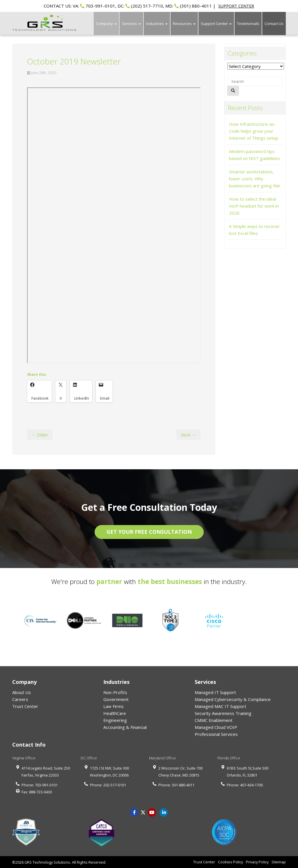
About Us (22, 692)
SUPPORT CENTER (236, 6)
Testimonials (248, 24)
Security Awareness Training (223, 713)
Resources (184, 24)
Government (116, 699)
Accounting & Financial (125, 727)
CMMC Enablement (214, 720)
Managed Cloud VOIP (216, 727)
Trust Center (25, 706)
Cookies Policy (230, 862)
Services (131, 24)
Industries (157, 24)
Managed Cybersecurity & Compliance (233, 699)
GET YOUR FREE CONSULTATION (149, 532)
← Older (40, 435)
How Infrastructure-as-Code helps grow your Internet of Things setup (254, 131)
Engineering (115, 720)
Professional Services (216, 734)
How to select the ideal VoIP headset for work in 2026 (254, 206)
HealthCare (115, 713)
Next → (188, 435)
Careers (20, 699)
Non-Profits (115, 692)
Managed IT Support (215, 692)
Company (106, 24)
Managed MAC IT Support (220, 706)
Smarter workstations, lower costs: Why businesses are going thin (255, 179)
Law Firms (113, 706)
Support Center (216, 24)
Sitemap (279, 862)
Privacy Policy (257, 862)
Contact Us (274, 24)
